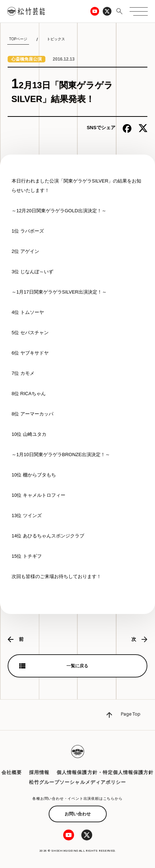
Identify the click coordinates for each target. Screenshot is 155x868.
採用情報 (39, 772)
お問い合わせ (78, 814)
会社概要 (12, 772)
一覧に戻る (77, 666)
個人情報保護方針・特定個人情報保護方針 (105, 772)
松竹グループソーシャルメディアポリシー (77, 782)
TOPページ (18, 39)
